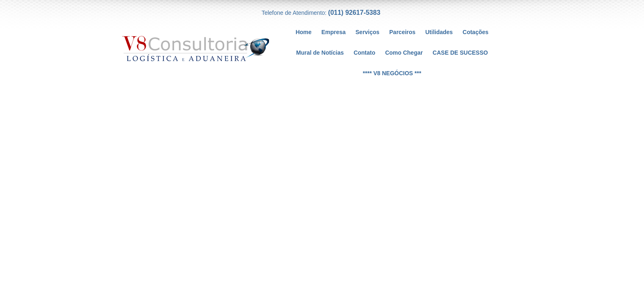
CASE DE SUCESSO (460, 53)
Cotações (475, 32)
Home (304, 32)
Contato (365, 53)
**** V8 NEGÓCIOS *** (392, 73)
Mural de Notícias (320, 53)
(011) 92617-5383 (354, 13)
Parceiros (402, 32)
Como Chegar (404, 53)
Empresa (333, 32)
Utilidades (439, 32)
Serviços (368, 32)
